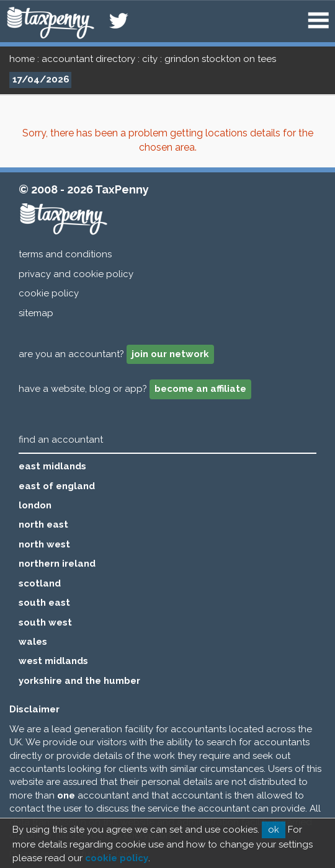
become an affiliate (200, 389)
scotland (40, 583)
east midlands (52, 466)
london (35, 505)
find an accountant (61, 440)
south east (44, 603)
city (150, 59)
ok (274, 830)
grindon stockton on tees (220, 59)
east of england (57, 486)
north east (43, 525)
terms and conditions (65, 254)
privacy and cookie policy (76, 274)
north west (44, 544)
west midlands (53, 661)
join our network (170, 354)
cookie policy (49, 293)
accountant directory (88, 59)
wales (33, 642)
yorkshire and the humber (79, 681)
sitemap (36, 313)
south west (45, 622)
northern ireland (57, 564)
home (22, 59)
